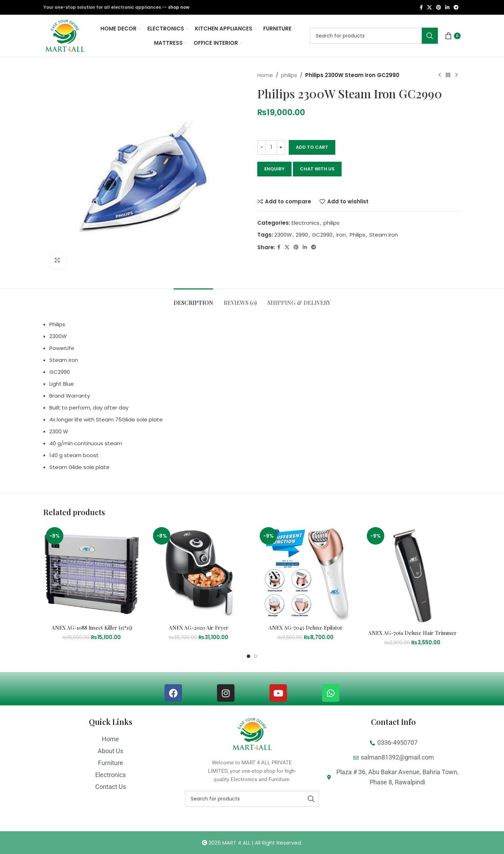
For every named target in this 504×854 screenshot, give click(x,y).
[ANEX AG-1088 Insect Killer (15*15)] (92, 573)
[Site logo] (65, 35)
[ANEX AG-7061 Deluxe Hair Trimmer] (413, 575)
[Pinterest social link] (439, 8)
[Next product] (456, 75)
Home (265, 75)
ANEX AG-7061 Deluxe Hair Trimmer (412, 633)
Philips (358, 235)
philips (289, 75)
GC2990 (322, 235)
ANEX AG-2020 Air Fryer (199, 628)
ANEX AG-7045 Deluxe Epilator (306, 628)
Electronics (306, 223)
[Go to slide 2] (255, 656)
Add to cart (312, 147)
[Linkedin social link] (447, 8)
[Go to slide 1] (248, 656)
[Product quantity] (271, 147)
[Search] (374, 36)
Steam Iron (384, 235)
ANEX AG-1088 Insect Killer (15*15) (92, 628)
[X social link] (429, 8)
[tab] (193, 299)
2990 (302, 235)
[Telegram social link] (456, 8)
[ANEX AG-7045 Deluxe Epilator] (306, 573)
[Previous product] (440, 75)
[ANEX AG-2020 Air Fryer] (199, 573)
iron (341, 235)
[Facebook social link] (421, 8)
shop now (179, 7)
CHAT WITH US (317, 169)
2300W (283, 235)
